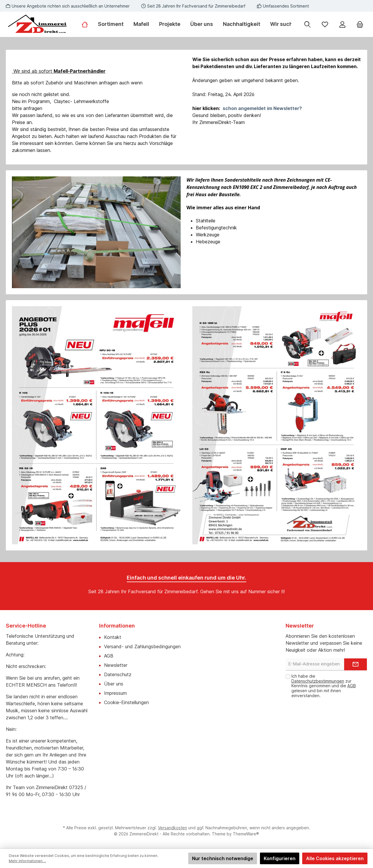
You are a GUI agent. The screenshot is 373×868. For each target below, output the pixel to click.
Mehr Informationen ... (27, 861)
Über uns (114, 684)
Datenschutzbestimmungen (318, 681)
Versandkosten (173, 828)
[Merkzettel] (325, 24)
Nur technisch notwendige (223, 858)
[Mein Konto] (342, 24)
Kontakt (113, 637)
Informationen (117, 626)
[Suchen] (307, 24)
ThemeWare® (246, 834)
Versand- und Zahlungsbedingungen (142, 646)
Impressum (115, 693)
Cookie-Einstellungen (126, 702)
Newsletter (116, 665)
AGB (109, 656)
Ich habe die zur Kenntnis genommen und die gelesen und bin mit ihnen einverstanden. (324, 686)
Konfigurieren (280, 858)
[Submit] (356, 664)
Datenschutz (118, 674)
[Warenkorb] (360, 24)
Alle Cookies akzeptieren (335, 858)
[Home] (87, 24)
